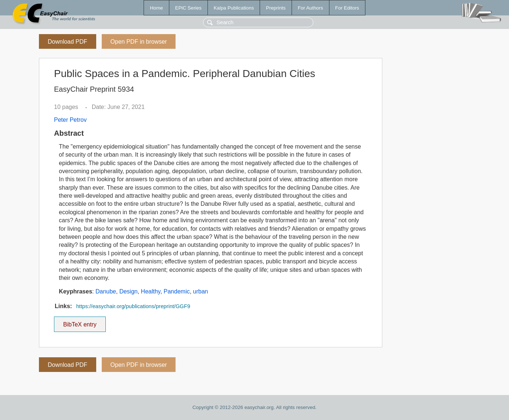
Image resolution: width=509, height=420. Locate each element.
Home (156, 8)
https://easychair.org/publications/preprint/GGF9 (133, 306)
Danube (106, 291)
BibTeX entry (80, 322)
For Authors (311, 8)
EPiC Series (188, 8)
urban (201, 291)
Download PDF (68, 42)
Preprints (276, 8)
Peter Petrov (70, 120)
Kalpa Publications (234, 8)
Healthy (151, 291)
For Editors (347, 8)
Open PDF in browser (139, 42)
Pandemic (177, 291)
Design (129, 291)
